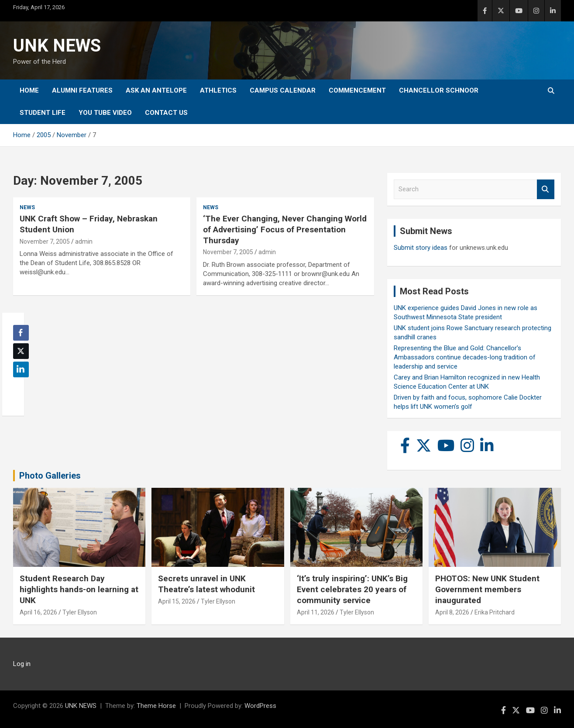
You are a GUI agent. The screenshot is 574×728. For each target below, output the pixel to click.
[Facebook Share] (21, 333)
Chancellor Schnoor (439, 90)
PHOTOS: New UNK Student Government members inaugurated (487, 589)
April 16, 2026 (38, 612)
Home (29, 90)
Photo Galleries (50, 476)
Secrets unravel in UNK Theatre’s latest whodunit (206, 584)
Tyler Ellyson (80, 612)
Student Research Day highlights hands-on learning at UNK (79, 589)
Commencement (357, 90)
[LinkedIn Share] (21, 369)
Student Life (43, 113)
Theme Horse (156, 706)
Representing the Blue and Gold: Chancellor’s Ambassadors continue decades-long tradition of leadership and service (465, 357)
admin (84, 242)
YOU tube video (105, 113)
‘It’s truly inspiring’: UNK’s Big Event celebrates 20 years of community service (352, 589)
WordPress (260, 706)
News (27, 207)
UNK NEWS (57, 46)
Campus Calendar (283, 90)
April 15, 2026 (177, 601)
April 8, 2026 (452, 612)
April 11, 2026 (316, 612)
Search (546, 189)
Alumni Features (82, 90)
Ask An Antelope (156, 90)
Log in (22, 664)
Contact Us (166, 113)
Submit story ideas (421, 248)
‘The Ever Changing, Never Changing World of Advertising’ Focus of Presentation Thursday (285, 229)
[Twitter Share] (21, 351)
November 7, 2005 (45, 242)
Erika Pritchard (495, 612)
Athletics (218, 90)
